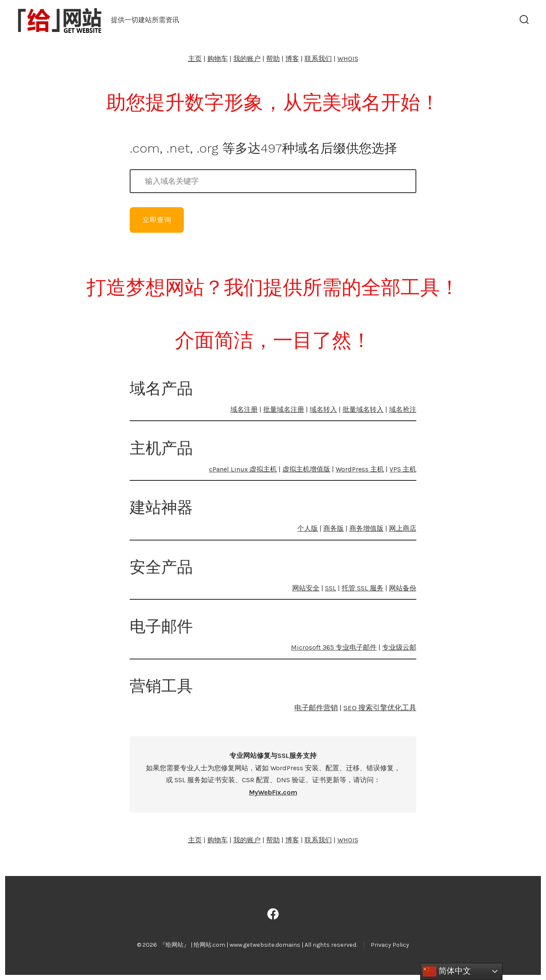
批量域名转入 (363, 409)
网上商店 (403, 528)
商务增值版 (366, 528)
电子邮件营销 (316, 708)
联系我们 (318, 59)
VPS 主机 (403, 469)
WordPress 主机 (360, 469)
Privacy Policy (390, 945)
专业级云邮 (399, 647)
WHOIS (348, 59)
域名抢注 (403, 409)
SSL (331, 588)
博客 (292, 59)
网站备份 (403, 588)
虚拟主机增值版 (306, 469)
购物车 (218, 59)
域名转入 (323, 409)
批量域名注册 (284, 409)
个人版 (308, 528)
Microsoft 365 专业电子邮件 (334, 647)
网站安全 (306, 588)
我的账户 (247, 59)
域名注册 (244, 409)
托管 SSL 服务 (363, 588)
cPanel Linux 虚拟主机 (243, 469)
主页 (195, 59)
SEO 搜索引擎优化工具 (380, 708)
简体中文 (447, 971)
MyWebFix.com (273, 792)
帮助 (273, 59)
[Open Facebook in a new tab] (273, 914)
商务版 (334, 528)
